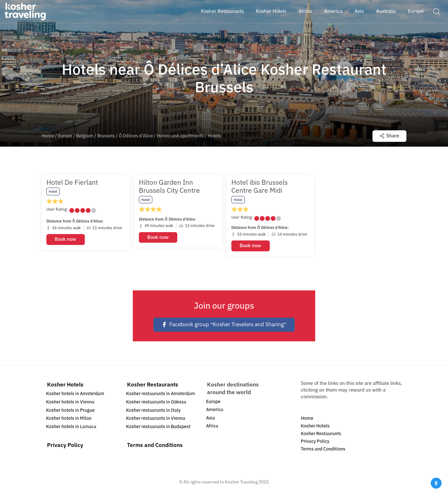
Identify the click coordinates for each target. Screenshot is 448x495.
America (215, 410)
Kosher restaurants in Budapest (158, 427)
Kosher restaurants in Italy (153, 410)
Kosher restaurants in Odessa (156, 402)
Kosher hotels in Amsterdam (75, 394)
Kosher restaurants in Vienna (156, 418)
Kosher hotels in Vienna (70, 402)
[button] (436, 11)
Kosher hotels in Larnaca (71, 427)
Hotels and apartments (180, 136)
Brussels (106, 136)
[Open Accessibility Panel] (436, 483)
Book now (65, 239)
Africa (212, 426)
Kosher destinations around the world (233, 389)
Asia (211, 418)
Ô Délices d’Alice (136, 136)
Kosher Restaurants (153, 385)
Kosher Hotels (65, 385)
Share (389, 136)
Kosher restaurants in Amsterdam (161, 394)
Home (48, 136)
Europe (65, 136)
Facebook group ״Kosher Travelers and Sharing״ (224, 325)
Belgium (85, 136)
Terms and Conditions (155, 445)
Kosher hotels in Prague (70, 410)
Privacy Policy (65, 445)
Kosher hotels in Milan (69, 418)
